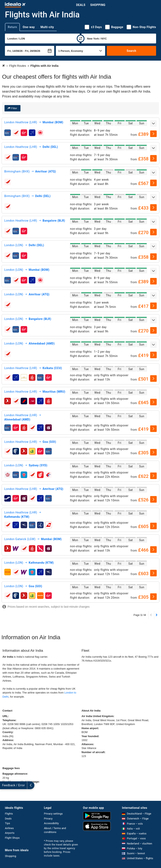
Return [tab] (12, 27)
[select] (153, 134)
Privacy (48, 819)
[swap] (81, 39)
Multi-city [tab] (47, 27)
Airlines (9, 828)
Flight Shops (12, 838)
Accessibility (51, 823)
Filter (14, 108)
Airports (10, 833)
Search (131, 51)
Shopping (98, 5)
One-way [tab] (29, 27)
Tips (7, 823)
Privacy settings (53, 814)
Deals (81, 5)
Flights (9, 814)
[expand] (153, 124)
